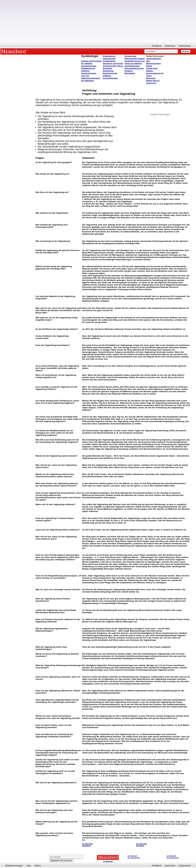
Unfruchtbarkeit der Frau (134, 68)
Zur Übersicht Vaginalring (87, 845)
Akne (148, 61)
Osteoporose (151, 83)
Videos (38, 866)
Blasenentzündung (154, 63)
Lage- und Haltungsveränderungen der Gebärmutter (91, 78)
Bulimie (149, 66)
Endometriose (108, 71)
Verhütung (129, 71)
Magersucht (151, 78)
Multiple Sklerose (153, 81)
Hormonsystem (130, 56)
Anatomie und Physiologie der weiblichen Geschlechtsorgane (91, 63)
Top (84, 840)
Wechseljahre (130, 73)
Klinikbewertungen (14, 866)
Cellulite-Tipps (152, 68)
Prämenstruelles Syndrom (135, 59)
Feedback (157, 46)
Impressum (170, 46)
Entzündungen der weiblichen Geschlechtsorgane (110, 76)
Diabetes (150, 71)
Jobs (29, 866)
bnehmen (154, 59)
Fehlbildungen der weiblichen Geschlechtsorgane (89, 71)
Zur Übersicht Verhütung (141, 845)
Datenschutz (185, 46)
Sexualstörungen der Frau (135, 61)
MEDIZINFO (14, 51)
